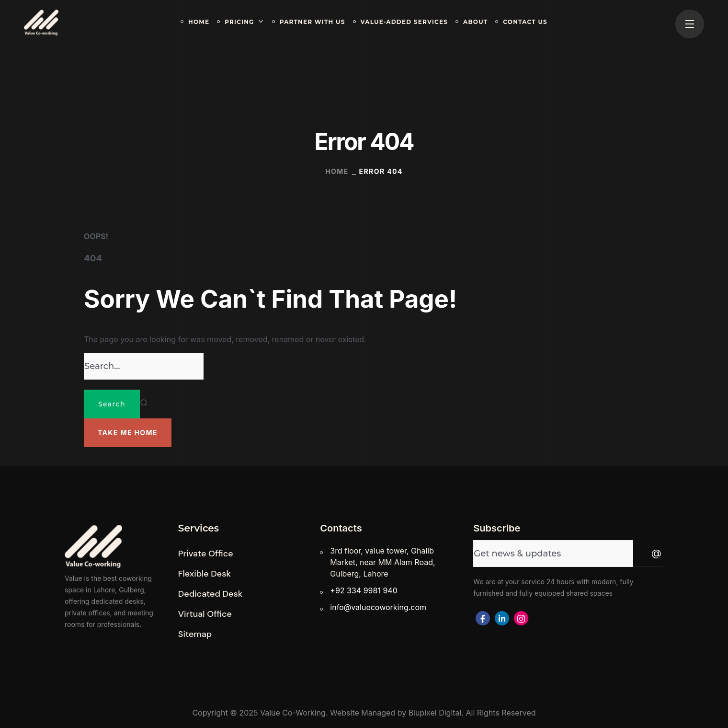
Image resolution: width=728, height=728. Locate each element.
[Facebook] (483, 618)
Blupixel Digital (435, 713)
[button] (128, 433)
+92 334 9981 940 (364, 590)
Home (337, 171)
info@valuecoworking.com (378, 607)
